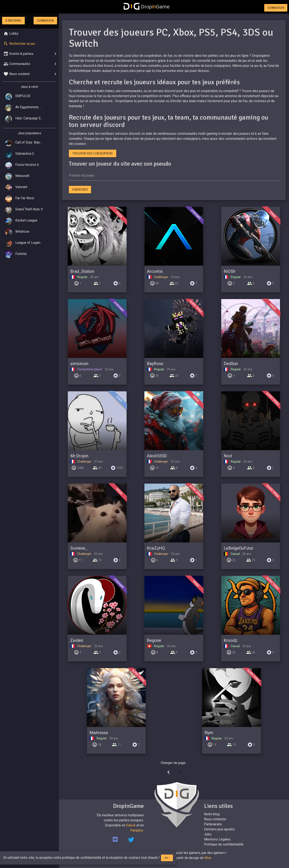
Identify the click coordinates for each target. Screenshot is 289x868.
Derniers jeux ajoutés (219, 829)
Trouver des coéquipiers (93, 153)
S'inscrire (13, 21)
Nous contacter (215, 819)
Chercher (80, 190)
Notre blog (212, 814)
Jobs (208, 834)
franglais (137, 830)
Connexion (276, 8)
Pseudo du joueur (82, 175)
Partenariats (213, 824)
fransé (131, 825)
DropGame (147, 7)
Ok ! (167, 858)
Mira (208, 858)
